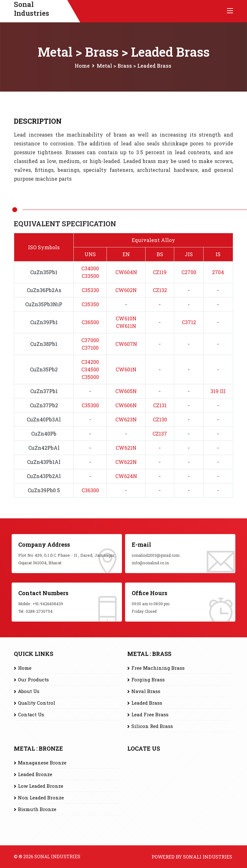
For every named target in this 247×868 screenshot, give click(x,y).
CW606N (126, 405)
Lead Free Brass (150, 714)
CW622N (126, 462)
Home (82, 66)
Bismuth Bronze (37, 809)
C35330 (90, 290)
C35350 (90, 304)
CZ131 (160, 405)
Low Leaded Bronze (41, 786)
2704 (218, 272)
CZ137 (160, 434)
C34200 (90, 362)
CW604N (126, 272)
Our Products (33, 679)
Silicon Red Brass (152, 726)
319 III (218, 391)
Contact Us (31, 714)
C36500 (90, 322)
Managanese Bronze (42, 763)
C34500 (90, 369)
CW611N (126, 326)
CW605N (126, 391)
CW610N (126, 318)
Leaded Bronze (35, 774)
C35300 (90, 405)
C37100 (90, 348)
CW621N (126, 448)
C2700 (189, 272)
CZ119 (160, 272)
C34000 (90, 268)
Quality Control (37, 703)
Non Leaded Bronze (41, 798)
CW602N (126, 290)
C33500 (90, 276)
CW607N (126, 344)
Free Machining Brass (158, 668)
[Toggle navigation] (230, 11)
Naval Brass (146, 691)
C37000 (90, 340)
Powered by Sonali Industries (192, 857)
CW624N (126, 476)
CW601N (126, 369)
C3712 (189, 322)
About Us (29, 691)
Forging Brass (148, 679)
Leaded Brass (147, 703)
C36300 (90, 490)
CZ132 (160, 290)
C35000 (90, 377)
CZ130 (160, 419)
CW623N (126, 419)
